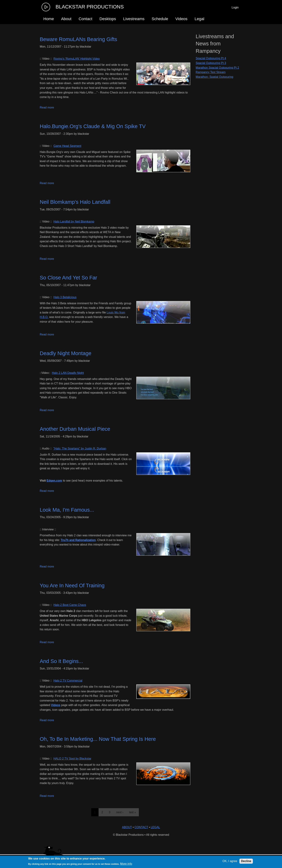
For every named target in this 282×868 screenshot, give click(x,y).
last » (133, 812)
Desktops (108, 19)
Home (49, 19)
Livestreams (134, 19)
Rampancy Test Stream (211, 72)
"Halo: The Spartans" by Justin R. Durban (80, 449)
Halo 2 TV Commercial (68, 681)
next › (120, 812)
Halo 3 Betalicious (65, 297)
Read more (47, 107)
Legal (199, 19)
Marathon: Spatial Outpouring (214, 77)
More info (126, 864)
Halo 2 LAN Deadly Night (68, 373)
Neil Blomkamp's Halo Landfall (75, 202)
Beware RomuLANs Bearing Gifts (78, 39)
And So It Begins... (61, 661)
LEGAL (155, 827)
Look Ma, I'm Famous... (67, 510)
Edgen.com (54, 481)
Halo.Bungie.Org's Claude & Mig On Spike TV (93, 126)
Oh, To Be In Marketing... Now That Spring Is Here (98, 739)
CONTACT (141, 827)
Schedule (160, 19)
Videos (181, 19)
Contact (85, 19)
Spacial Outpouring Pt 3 (211, 63)
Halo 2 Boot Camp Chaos (70, 605)
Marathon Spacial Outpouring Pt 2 (217, 68)
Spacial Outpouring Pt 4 (211, 58)
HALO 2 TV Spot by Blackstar (72, 759)
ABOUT (127, 827)
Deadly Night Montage (66, 353)
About (66, 19)
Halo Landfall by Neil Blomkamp (74, 222)
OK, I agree (230, 861)
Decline (246, 861)
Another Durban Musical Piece (75, 429)
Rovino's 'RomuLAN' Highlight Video (77, 59)
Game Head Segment (67, 146)
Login (235, 7)
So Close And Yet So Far (68, 278)
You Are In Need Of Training (72, 586)
